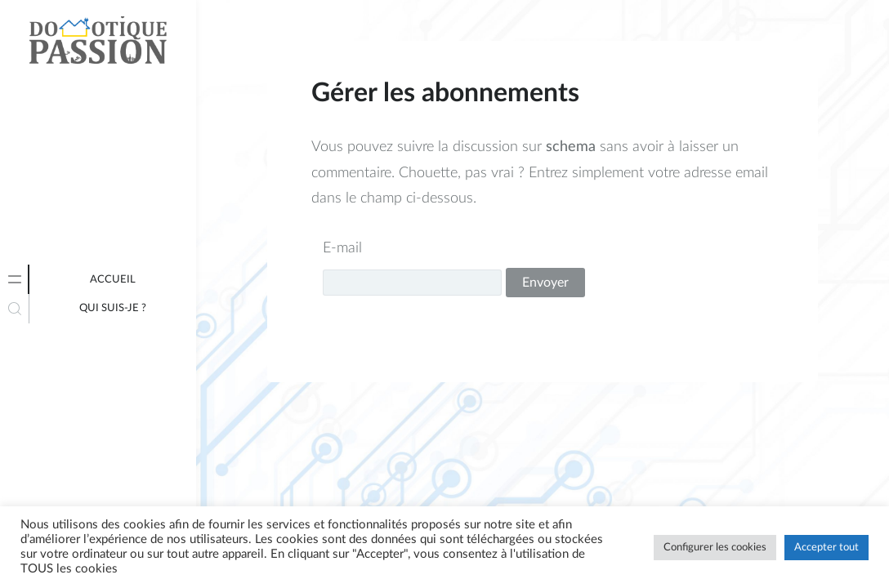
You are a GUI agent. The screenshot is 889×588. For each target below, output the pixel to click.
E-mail (342, 248)
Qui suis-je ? (113, 308)
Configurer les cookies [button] (715, 548)
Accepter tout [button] (826, 548)
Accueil (113, 280)
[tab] (15, 279)
